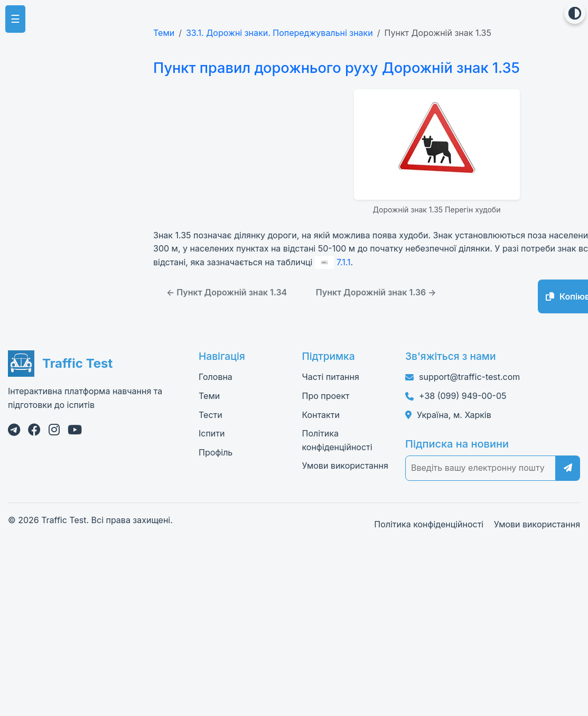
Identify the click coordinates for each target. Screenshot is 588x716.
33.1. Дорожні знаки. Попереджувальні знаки (279, 33)
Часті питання (331, 377)
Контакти (321, 414)
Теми (164, 33)
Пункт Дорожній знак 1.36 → (376, 292)
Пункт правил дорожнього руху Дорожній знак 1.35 (333, 68)
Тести (211, 414)
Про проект (326, 395)
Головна (216, 377)
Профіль (216, 452)
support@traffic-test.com (469, 377)
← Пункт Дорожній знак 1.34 (227, 292)
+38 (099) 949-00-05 (463, 395)
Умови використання (345, 466)
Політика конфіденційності (429, 524)
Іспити (212, 433)
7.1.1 (333, 262)
